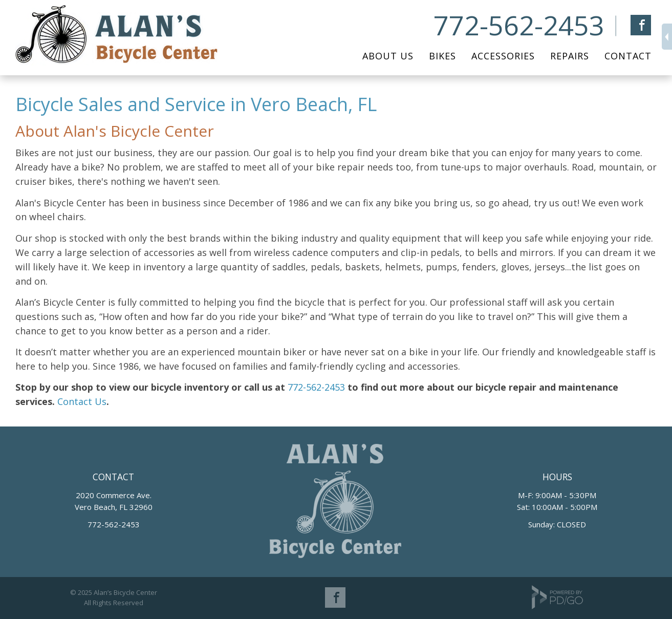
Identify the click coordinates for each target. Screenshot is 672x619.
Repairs (570, 56)
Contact (628, 56)
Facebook (641, 25)
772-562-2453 (519, 25)
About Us (388, 56)
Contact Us (81, 401)
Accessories (503, 56)
